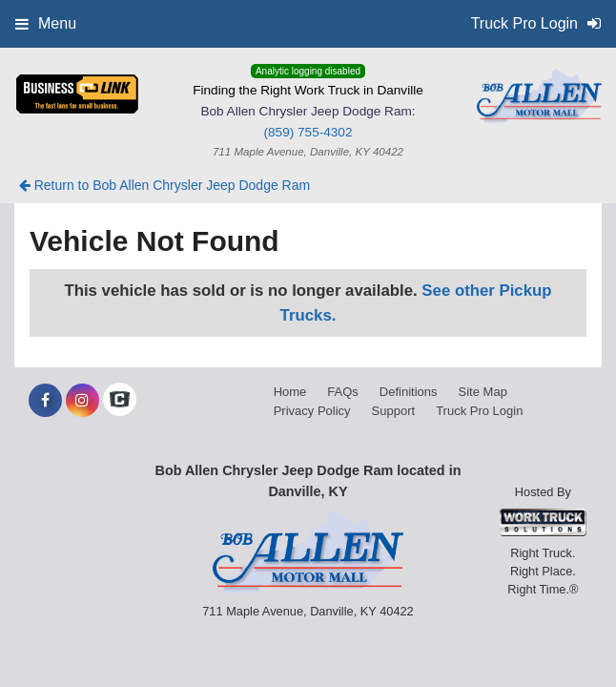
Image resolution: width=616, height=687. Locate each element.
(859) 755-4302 (308, 132)
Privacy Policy (312, 411)
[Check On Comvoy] (120, 401)
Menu (46, 23)
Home (290, 392)
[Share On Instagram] (82, 401)
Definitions (409, 392)
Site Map (483, 392)
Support (394, 411)
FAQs (343, 392)
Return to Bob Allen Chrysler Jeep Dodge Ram (164, 185)
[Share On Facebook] (45, 401)
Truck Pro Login (479, 411)
